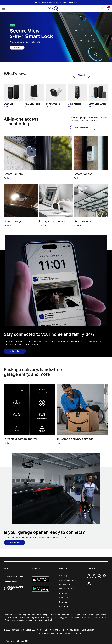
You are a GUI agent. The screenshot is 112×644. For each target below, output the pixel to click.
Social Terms (57, 634)
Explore (7, 178)
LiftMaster (52, 615)
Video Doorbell (74, 104)
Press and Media (57, 630)
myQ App (63, 576)
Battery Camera (53, 104)
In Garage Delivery (67, 589)
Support (78, 634)
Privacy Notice (73, 630)
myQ (45, 615)
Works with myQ (66, 584)
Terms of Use (43, 634)
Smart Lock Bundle (97, 104)
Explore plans (15, 351)
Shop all (81, 75)
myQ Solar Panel (32, 104)
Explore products (83, 127)
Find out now (15, 542)
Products (63, 602)
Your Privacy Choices (15, 641)
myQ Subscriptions (68, 580)
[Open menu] (4, 10)
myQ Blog (64, 607)
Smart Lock (9, 104)
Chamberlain (66, 615)
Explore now (72, 3)
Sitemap (68, 634)
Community (64, 598)
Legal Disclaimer (89, 630)
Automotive (64, 593)
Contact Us (42, 630)
